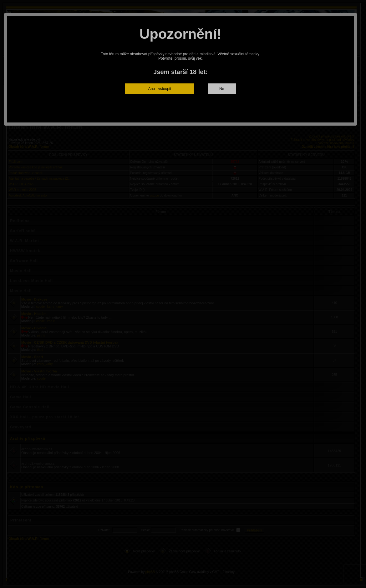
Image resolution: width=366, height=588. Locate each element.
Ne (222, 89)
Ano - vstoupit (160, 89)
